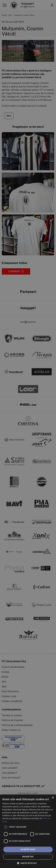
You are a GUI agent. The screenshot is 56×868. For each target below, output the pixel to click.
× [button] (53, 798)
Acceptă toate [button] (28, 849)
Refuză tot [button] (28, 857)
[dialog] (28, 831)
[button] (28, 863)
